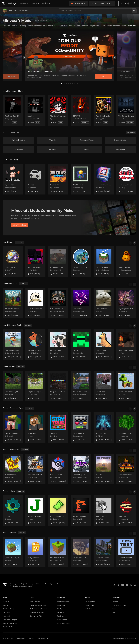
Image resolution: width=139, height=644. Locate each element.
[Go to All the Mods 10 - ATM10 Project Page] (13, 469)
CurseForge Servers (64, 623)
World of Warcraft (9, 609)
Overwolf (115, 602)
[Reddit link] (135, 585)
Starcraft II (6, 616)
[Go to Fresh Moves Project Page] (35, 428)
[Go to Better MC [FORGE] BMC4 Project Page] (81, 469)
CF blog (60, 609)
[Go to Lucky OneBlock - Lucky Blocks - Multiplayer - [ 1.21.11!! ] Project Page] (35, 552)
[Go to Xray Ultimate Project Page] (104, 428)
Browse (24, 3)
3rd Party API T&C (36, 616)
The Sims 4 (6, 613)
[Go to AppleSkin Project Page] (126, 511)
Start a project (35, 602)
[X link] (131, 585)
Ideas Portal (61, 605)
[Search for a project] (96, 11)
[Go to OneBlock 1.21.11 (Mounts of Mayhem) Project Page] (58, 552)
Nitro (113, 613)
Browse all (131, 132)
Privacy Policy (21, 638)
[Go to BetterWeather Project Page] (13, 262)
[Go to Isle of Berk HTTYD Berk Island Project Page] (81, 552)
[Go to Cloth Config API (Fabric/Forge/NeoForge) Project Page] (58, 511)
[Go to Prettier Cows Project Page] (58, 345)
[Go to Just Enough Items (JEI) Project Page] (35, 511)
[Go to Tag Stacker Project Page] (13, 179)
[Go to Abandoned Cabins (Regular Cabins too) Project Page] (58, 262)
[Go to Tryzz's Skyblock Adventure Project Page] (126, 386)
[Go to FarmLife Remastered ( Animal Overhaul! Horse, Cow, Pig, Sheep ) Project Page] (35, 345)
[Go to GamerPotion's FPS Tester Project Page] (126, 552)
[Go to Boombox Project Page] (35, 179)
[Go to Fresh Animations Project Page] (13, 428)
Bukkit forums (62, 620)
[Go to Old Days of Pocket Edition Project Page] (13, 345)
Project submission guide (38, 605)
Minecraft (6, 605)
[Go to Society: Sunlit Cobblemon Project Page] (126, 179)
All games (6, 602)
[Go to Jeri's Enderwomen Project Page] (35, 262)
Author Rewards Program (38, 609)
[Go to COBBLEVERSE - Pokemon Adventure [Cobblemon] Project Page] (58, 469)
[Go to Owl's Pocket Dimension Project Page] (104, 262)
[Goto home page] (10, 3)
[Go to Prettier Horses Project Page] (104, 345)
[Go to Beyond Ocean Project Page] (58, 179)
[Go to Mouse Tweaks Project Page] (104, 511)
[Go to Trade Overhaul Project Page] (126, 262)
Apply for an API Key (37, 613)
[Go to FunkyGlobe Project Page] (104, 386)
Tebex (114, 609)
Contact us (88, 609)
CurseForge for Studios (119, 605)
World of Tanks (8, 627)
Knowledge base (90, 602)
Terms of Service (8, 638)
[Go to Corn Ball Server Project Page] (104, 303)
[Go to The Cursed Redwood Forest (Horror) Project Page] (126, 110)
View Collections (20, 225)
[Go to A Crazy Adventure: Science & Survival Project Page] (13, 303)
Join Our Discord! (63, 602)
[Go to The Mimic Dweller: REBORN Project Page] (104, 110)
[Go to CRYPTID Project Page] (81, 110)
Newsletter (61, 613)
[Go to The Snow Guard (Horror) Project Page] (13, 110)
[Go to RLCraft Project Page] (104, 469)
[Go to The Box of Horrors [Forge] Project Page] (58, 110)
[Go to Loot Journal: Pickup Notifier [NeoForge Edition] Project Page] (104, 179)
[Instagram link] (114, 585)
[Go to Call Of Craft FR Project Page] (58, 303)
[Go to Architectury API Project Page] (81, 511)
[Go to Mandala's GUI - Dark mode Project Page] (81, 428)
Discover (13, 10)
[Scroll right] (135, 243)
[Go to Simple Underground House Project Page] (35, 386)
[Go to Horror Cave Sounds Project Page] (126, 345)
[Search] (134, 11)
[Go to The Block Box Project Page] (81, 179)
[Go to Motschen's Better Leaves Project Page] (126, 428)
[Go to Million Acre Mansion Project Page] (81, 386)
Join (103, 76)
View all (19, 242)
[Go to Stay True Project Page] (58, 428)
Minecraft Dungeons (10, 623)
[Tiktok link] (118, 585)
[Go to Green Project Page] (81, 345)
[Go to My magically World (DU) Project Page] (126, 303)
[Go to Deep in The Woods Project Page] (58, 386)
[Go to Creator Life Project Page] (81, 303)
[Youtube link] (123, 585)
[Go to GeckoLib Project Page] (13, 511)
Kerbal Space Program (10, 620)
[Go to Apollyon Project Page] (35, 110)
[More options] (135, 3)
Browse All (24, 10)
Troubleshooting (90, 605)
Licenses (31, 638)
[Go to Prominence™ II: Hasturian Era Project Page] (126, 469)
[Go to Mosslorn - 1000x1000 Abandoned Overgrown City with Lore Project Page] (104, 552)
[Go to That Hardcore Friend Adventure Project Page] (35, 303)
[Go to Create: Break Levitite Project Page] (81, 262)
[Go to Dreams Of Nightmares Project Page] (13, 386)
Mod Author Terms (43, 638)
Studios (46, 3)
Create (35, 3)
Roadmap (60, 616)
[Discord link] (127, 585)
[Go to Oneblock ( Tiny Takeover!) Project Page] (13, 552)
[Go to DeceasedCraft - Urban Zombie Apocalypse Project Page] (35, 469)
